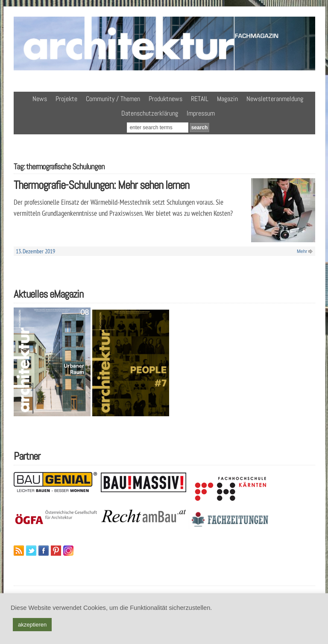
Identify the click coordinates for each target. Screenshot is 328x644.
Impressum (201, 113)
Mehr (302, 251)
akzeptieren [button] (32, 625)
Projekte (66, 99)
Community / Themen (113, 99)
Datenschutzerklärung (150, 113)
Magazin (227, 99)
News (40, 99)
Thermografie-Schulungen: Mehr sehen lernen (101, 185)
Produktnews (165, 99)
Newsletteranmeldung (275, 99)
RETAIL (200, 99)
